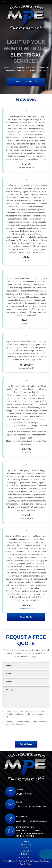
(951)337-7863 (24, 794)
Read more (26, 617)
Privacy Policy (20, 724)
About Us (26, 845)
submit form (26, 744)
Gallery (26, 851)
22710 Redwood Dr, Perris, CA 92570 (32, 821)
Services (26, 848)
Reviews (26, 854)
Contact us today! (26, 82)
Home (26, 841)
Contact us (26, 857)
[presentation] (26, 734)
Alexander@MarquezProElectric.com (32, 806)
